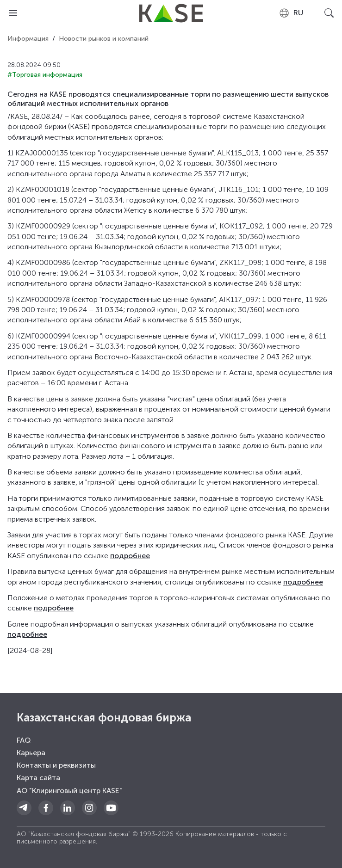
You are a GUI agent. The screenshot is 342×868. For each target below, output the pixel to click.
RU (291, 13)
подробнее (130, 556)
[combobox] (291, 13)
